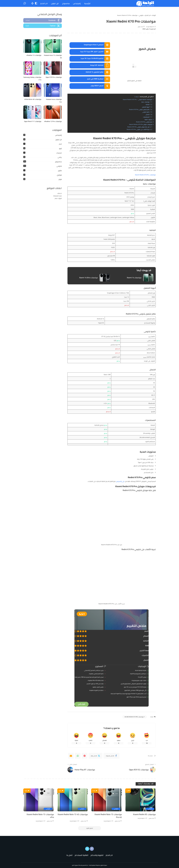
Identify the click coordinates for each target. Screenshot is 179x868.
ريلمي (60, 157)
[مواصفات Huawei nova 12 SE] (53, 46)
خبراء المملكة (58, 196)
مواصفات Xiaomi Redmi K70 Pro (145, 175)
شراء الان (82, 704)
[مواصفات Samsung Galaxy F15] (32, 68)
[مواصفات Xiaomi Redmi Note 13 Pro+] (39, 800)
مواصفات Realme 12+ (34, 55)
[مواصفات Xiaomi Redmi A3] (141, 800)
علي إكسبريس (120, 481)
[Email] (71, 756)
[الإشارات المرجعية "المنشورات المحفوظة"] (36, 3)
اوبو (60, 148)
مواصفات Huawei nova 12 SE (53, 57)
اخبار (60, 144)
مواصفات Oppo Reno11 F (33, 121)
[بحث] (25, 3)
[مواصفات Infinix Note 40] (32, 90)
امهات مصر (58, 198)
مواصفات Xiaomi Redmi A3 (144, 814)
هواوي (59, 175)
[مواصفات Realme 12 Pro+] (53, 112)
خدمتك (60, 193)
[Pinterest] (85, 756)
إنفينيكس (58, 135)
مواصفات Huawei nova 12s (54, 101)
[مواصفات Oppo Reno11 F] (32, 112)
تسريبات (59, 153)
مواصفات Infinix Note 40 (33, 99)
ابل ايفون (59, 140)
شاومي (59, 166)
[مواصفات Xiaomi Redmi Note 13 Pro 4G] (107, 800)
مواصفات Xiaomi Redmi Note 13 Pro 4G (108, 816)
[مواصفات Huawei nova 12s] (53, 90)
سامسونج (58, 162)
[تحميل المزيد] (89, 828)
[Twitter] (95, 756)
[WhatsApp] (78, 756)
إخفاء (137, 97)
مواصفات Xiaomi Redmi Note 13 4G (73, 814)
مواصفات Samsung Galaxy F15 (32, 78)
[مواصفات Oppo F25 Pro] (53, 68)
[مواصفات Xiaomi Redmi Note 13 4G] (73, 800)
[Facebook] (112, 756)
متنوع (60, 171)
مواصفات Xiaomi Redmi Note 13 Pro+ (40, 816)
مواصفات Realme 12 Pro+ (53, 121)
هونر (60, 179)
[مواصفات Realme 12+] (32, 46)
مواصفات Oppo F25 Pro (54, 77)
